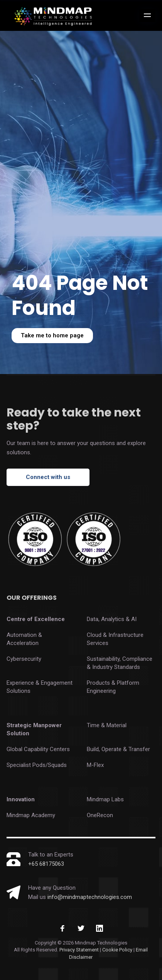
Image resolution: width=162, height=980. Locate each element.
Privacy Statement (79, 950)
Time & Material (107, 725)
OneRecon (100, 815)
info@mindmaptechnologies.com (90, 897)
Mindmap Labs (105, 799)
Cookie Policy (118, 950)
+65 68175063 (46, 864)
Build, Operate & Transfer (118, 749)
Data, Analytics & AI (112, 619)
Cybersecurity (24, 659)
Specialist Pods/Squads (37, 765)
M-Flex (95, 765)
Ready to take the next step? (74, 419)
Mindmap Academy (31, 815)
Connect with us (48, 477)
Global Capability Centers (38, 749)
